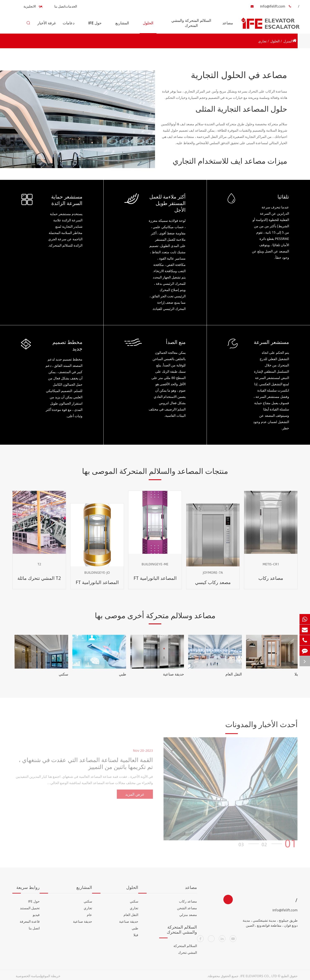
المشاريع (122, 27)
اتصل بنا (60, 6)
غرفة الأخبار (47, 27)
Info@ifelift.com (267, 6)
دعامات (69, 27)
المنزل (288, 41)
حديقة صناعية (173, 674)
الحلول (148, 27)
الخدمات (71, 6)
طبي (122, 674)
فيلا (297, 674)
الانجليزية (32, 7)
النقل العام (234, 674)
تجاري (262, 41)
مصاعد (228, 27)
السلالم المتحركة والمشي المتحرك (191, 25)
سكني (63, 674)
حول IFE (95, 27)
